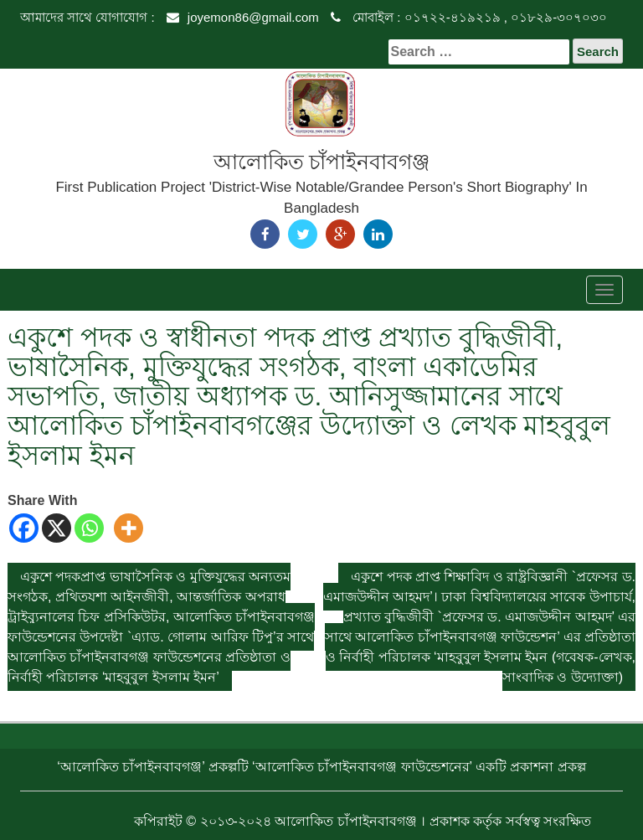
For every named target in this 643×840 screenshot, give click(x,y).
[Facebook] (24, 528)
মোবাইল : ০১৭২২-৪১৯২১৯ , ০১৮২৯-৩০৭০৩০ (469, 17)
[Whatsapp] (89, 528)
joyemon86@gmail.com (243, 17)
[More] (129, 528)
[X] (57, 528)
